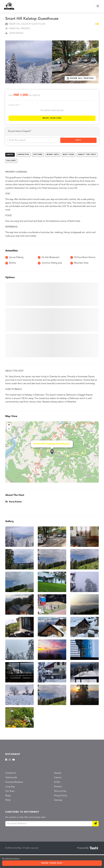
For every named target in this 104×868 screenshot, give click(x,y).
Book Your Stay (52, 118)
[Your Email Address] (49, 824)
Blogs (8, 796)
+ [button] (9, 425)
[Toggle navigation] (98, 6)
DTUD (57, 782)
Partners (58, 787)
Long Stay (10, 787)
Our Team (10, 791)
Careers (58, 778)
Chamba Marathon (14, 782)
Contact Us (10, 773)
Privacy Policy (61, 796)
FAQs (8, 800)
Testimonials (11, 778)
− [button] (9, 429)
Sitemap (58, 800)
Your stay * (15, 105)
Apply (78, 140)
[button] (52, 81)
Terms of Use (60, 791)
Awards (58, 773)
